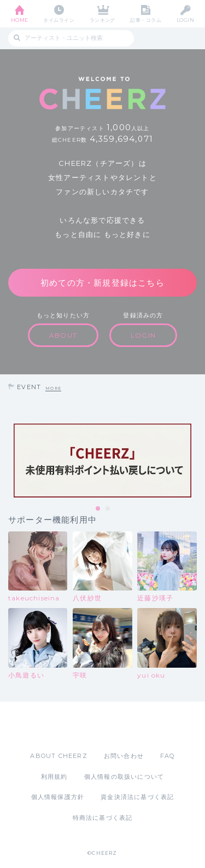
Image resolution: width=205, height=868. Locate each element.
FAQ (168, 756)
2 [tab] (108, 509)
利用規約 (54, 777)
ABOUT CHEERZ (58, 756)
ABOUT (63, 335)
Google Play (131, 726)
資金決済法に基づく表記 (137, 797)
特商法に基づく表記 (103, 818)
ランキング (102, 20)
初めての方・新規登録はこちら (102, 283)
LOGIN (185, 20)
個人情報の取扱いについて (124, 777)
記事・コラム (146, 20)
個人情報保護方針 (58, 797)
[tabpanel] (102, 461)
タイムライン (59, 20)
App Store (73, 726)
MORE (53, 388)
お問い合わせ (124, 756)
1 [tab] (98, 509)
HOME (20, 20)
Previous (11, 461)
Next (194, 461)
